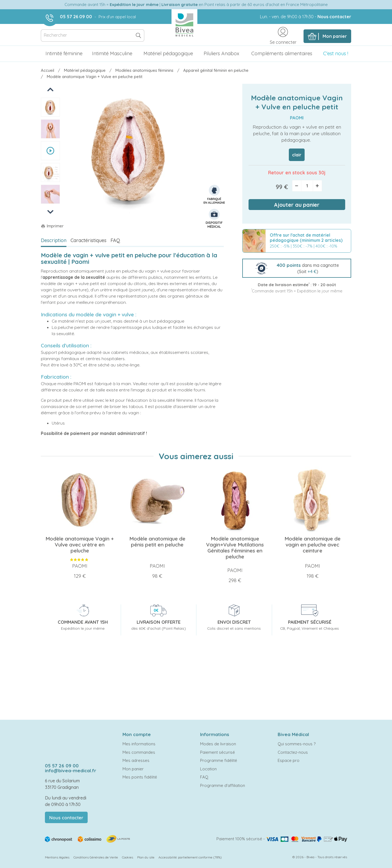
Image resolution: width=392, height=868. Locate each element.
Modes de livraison (218, 744)
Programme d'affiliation (223, 785)
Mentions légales (57, 857)
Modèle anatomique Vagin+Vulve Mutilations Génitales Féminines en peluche (235, 548)
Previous (51, 89)
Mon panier (133, 769)
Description (54, 240)
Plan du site (146, 857)
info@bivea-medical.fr (71, 770)
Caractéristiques (88, 240)
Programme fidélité (219, 760)
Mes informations (139, 744)
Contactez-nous (293, 752)
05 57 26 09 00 (76, 17)
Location (208, 769)
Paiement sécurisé (218, 752)
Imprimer (52, 226)
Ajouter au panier (297, 205)
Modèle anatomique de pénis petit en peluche (157, 542)
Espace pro (289, 760)
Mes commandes (139, 752)
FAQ (115, 240)
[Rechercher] (93, 35)
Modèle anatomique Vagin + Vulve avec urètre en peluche (80, 545)
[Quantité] (307, 186)
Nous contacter (334, 17)
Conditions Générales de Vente (96, 857)
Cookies (128, 857)
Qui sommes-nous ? (297, 744)
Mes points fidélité (140, 777)
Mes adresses (136, 760)
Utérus (58, 423)
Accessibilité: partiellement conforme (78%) (190, 857)
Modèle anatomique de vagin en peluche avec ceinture (313, 545)
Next (50, 212)
